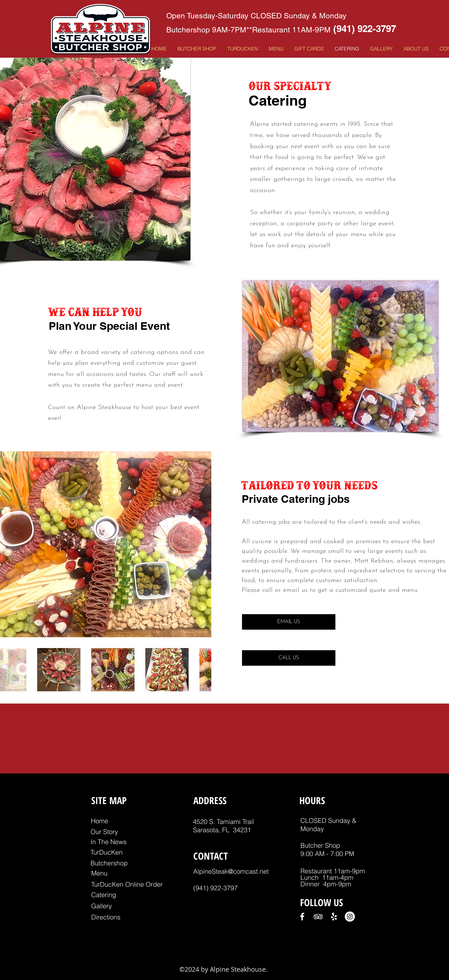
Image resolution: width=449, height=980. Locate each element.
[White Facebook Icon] (302, 917)
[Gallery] (102, 906)
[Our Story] (104, 832)
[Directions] (106, 917)
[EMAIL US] (289, 622)
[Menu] (99, 873)
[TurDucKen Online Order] (127, 884)
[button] (276, 49)
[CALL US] (289, 658)
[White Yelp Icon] (334, 917)
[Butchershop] (109, 863)
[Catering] (104, 895)
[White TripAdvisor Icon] (318, 917)
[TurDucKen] (107, 852)
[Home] (100, 821)
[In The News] (109, 842)
